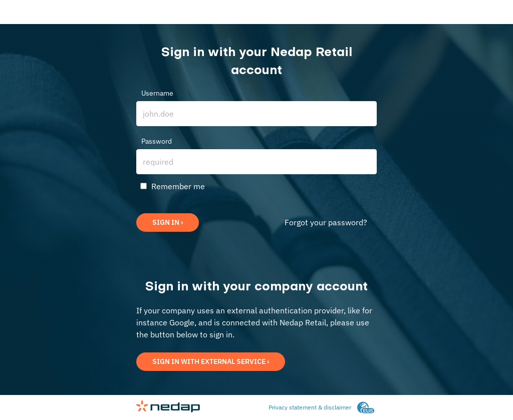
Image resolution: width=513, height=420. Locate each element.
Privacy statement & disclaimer (310, 407)
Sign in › (168, 222)
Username (157, 93)
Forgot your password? (326, 222)
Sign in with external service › (211, 361)
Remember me (178, 186)
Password (157, 141)
